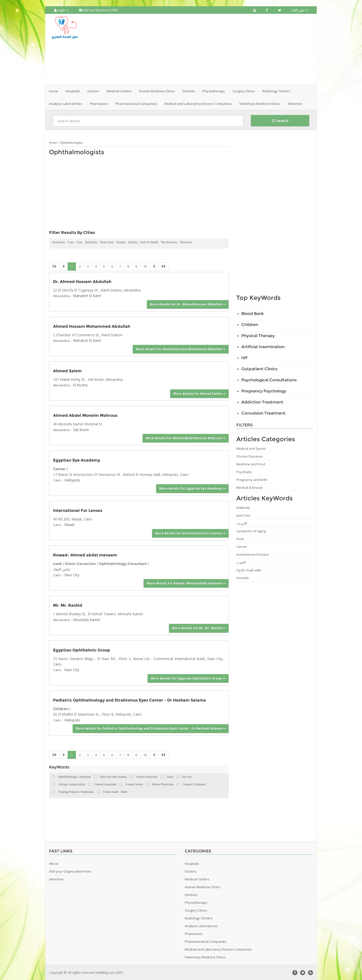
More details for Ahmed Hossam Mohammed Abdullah (181, 349)
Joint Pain (243, 515)
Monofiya (186, 242)
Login (61, 10)
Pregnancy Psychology (264, 391)
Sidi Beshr (81, 429)
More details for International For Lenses (190, 533)
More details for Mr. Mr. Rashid (199, 628)
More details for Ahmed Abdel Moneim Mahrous (186, 438)
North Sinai (107, 242)
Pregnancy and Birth (252, 479)
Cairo (71, 242)
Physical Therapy (258, 335)
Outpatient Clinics (259, 369)
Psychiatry (244, 472)
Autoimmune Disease (253, 554)
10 (145, 266)
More (124, 792)
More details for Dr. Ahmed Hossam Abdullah (188, 304)
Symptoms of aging (251, 531)
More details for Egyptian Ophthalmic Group (188, 678)
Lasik (57, 563)
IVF (245, 358)
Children (61, 709)
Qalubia (133, 242)
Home (54, 91)
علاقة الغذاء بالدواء (249, 570)
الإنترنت (242, 523)
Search (280, 120)
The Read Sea (169, 242)
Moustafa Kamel (86, 619)
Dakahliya (91, 242)
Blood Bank (253, 313)
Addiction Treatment (262, 402)
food (240, 539)
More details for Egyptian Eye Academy (192, 488)
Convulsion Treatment (263, 413)
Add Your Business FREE (99, 10)
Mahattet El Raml (87, 295)
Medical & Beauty (250, 487)
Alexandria (58, 242)
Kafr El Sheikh (149, 242)
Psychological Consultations (269, 380)
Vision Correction (80, 563)
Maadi (69, 524)
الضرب (241, 562)
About (54, 863)
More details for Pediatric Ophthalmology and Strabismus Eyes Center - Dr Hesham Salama (151, 728)
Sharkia (121, 242)
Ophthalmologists (71, 142)
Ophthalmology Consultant (123, 563)
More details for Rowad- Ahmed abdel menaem (186, 583)
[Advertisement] (209, 49)
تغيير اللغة (300, 10)
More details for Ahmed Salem (199, 393)
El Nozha (80, 385)
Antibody (243, 507)
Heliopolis (72, 480)
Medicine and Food (251, 464)
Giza (80, 242)
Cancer (59, 469)
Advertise (295, 103)
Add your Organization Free (70, 871)
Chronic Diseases (250, 456)
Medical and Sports (251, 448)
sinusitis (243, 578)
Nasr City (72, 574)
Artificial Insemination (263, 346)
